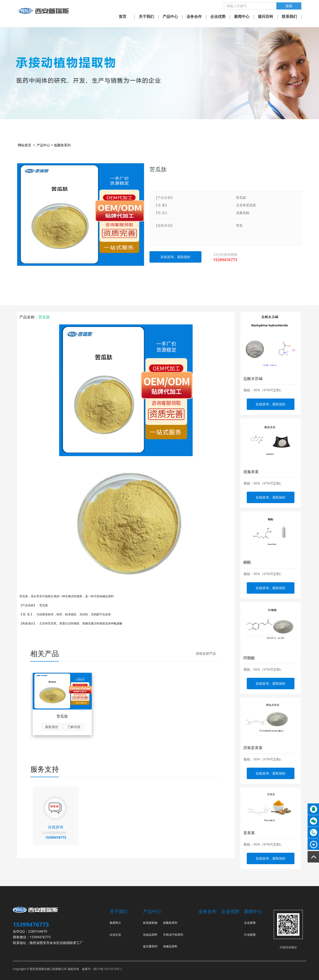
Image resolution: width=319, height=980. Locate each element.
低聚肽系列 (62, 145)
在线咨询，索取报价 (271, 404)
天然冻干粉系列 (173, 935)
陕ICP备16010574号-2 (108, 969)
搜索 (289, 6)
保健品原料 (170, 946)
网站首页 (25, 145)
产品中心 (43, 145)
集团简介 (115, 923)
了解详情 (74, 727)
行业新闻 (250, 935)
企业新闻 (250, 923)
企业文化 (115, 935)
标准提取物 (150, 923)
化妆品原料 (150, 935)
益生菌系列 (150, 946)
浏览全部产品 (206, 653)
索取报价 (52, 727)
